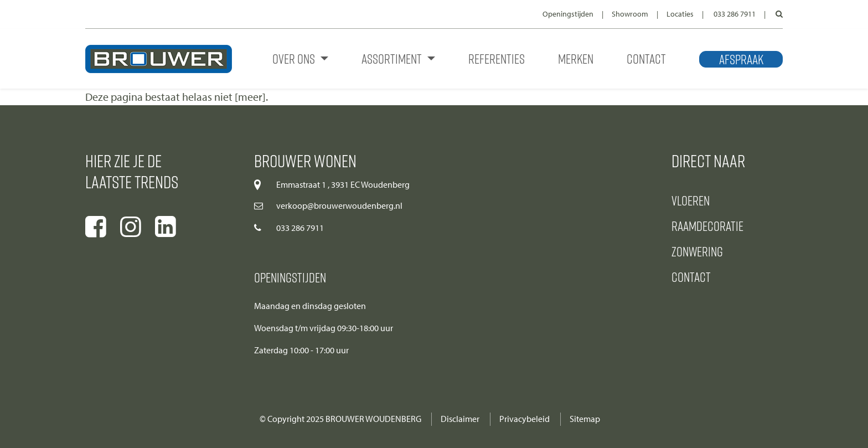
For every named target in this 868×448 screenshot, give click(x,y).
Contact (646, 58)
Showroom (630, 14)
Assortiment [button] (393, 58)
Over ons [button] (295, 58)
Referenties (497, 58)
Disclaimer (460, 419)
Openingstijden (568, 14)
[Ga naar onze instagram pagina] (131, 227)
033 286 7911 (735, 14)
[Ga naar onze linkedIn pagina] (166, 227)
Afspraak (741, 59)
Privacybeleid (525, 419)
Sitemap (585, 419)
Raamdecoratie (707, 226)
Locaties (680, 14)
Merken (576, 58)
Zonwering (697, 251)
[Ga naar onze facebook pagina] (96, 227)
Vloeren (691, 200)
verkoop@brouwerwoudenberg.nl (339, 206)
